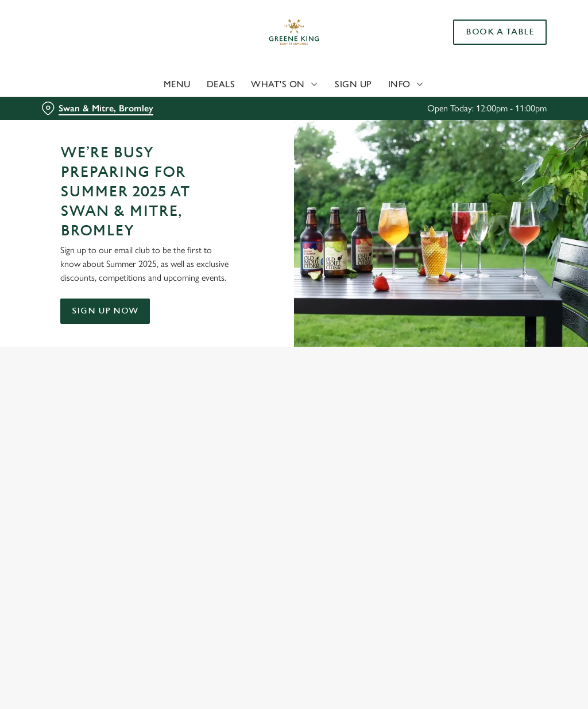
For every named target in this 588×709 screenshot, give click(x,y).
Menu (177, 84)
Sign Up (353, 84)
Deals (221, 84)
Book (500, 32)
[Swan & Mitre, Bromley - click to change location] (97, 109)
